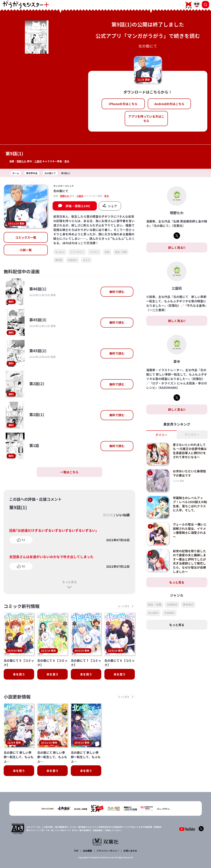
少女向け (169, 613)
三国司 (38, 161)
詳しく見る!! (177, 248)
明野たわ (21, 161)
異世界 (59, 260)
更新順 (108, 515)
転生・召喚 (121, 252)
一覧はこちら (69, 472)
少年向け (172, 604)
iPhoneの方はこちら (123, 104)
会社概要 (88, 851)
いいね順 (123, 515)
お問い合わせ (130, 851)
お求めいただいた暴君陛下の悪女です (189, 473)
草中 (67, 161)
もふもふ (60, 252)
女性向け (73, 260)
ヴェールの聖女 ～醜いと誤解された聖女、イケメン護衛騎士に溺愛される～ (190, 530)
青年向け (188, 604)
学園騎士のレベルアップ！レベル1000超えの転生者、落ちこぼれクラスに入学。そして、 (190, 504)
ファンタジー (77, 252)
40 (23, 566)
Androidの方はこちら (169, 104)
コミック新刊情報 (22, 606)
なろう (86, 260)
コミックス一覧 (26, 237)
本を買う (19, 674)
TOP (76, 851)
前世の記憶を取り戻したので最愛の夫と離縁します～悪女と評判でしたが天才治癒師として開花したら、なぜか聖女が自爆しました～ (189, 561)
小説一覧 (26, 250)
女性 (107, 252)
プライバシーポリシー (108, 851)
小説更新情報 (17, 697)
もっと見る (69, 582)
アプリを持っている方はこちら (146, 119)
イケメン (94, 252)
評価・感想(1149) (78, 206)
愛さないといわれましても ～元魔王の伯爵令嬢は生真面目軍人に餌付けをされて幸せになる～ (190, 451)
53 (23, 540)
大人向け (153, 613)
